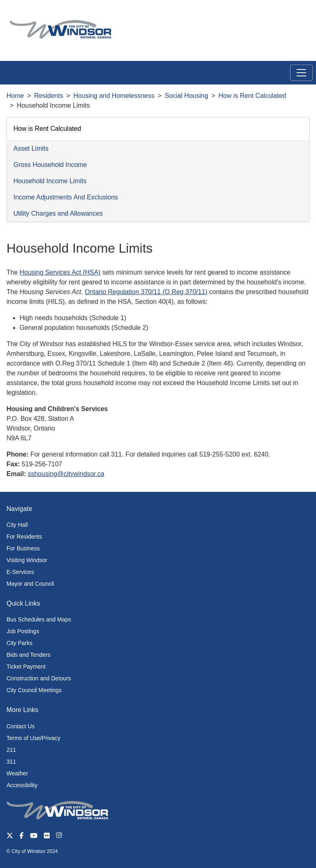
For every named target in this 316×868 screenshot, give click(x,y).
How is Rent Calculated (252, 96)
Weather (17, 773)
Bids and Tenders (28, 655)
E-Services (20, 572)
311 (11, 762)
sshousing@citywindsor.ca (66, 474)
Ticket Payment (26, 667)
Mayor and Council (30, 584)
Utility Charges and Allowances (58, 213)
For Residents (24, 537)
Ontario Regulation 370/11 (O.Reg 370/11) (146, 292)
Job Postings (23, 631)
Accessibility (22, 785)
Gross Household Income (50, 165)
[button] (291, 15)
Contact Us (21, 726)
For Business (23, 548)
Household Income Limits (50, 181)
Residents (49, 96)
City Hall (17, 525)
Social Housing (186, 96)
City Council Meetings (34, 690)
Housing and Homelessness (114, 96)
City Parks (20, 643)
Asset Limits (31, 148)
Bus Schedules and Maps (39, 619)
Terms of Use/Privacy (33, 738)
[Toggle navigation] (301, 73)
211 (11, 750)
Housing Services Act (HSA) (60, 272)
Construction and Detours (39, 678)
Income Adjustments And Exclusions (66, 197)
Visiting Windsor (27, 560)
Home (15, 96)
